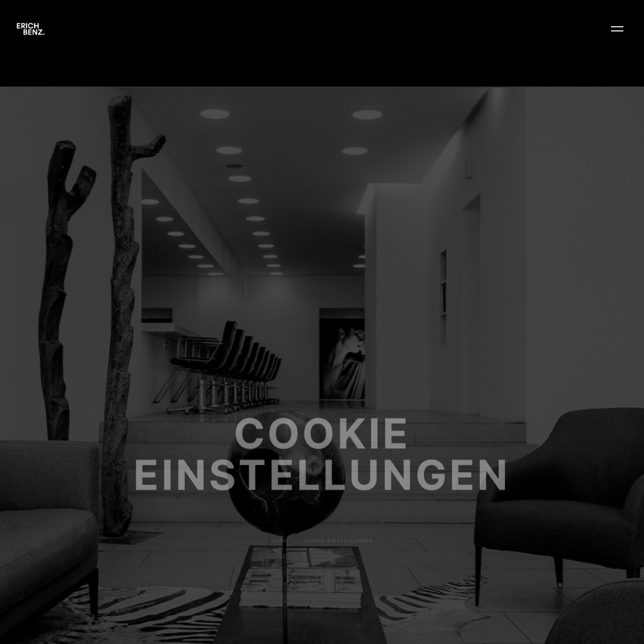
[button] (617, 29)
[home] (31, 29)
